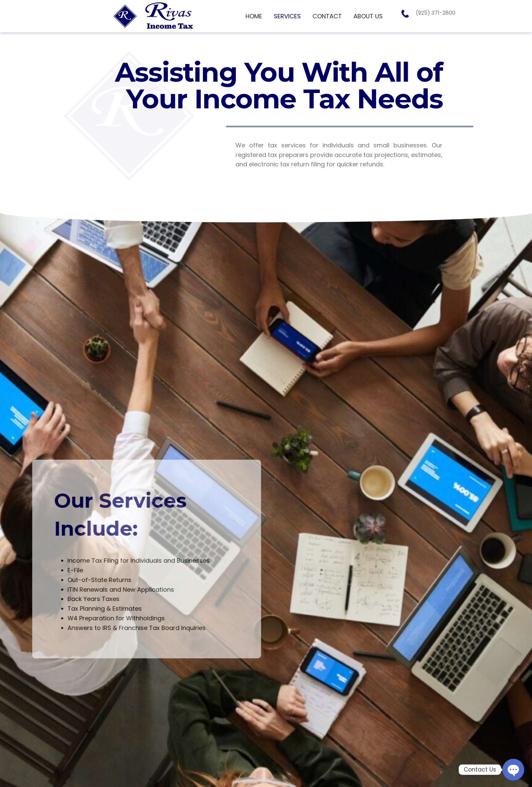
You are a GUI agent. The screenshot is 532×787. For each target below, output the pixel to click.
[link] (254, 16)
